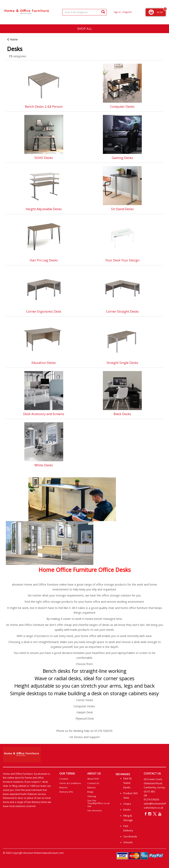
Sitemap (92, 796)
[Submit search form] (103, 12)
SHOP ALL (84, 29)
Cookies (64, 779)
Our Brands (130, 836)
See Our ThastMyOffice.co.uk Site (98, 803)
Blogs (90, 792)
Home (12, 39)
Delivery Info (66, 792)
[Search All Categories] (85, 12)
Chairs (127, 804)
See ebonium (95, 810)
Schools (128, 842)
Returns (63, 787)
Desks (127, 810)
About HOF (93, 779)
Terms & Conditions (70, 783)
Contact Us (93, 783)
